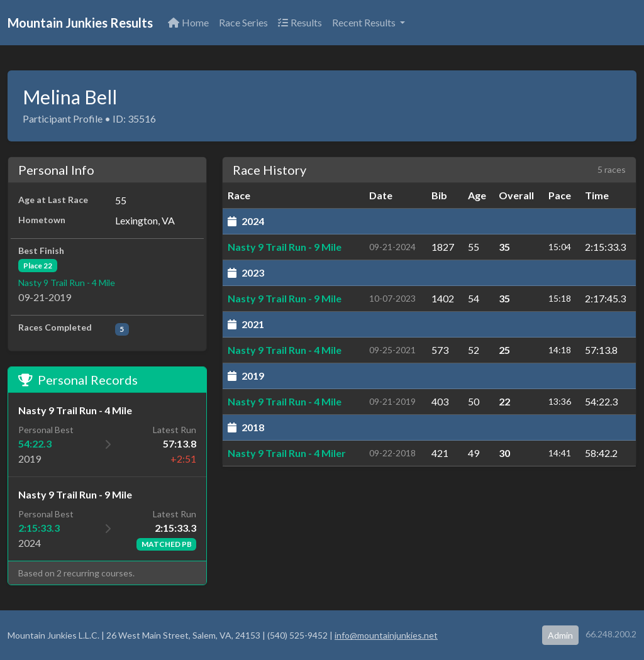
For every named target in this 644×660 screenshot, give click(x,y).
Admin (560, 635)
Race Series (243, 22)
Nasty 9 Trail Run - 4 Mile (67, 283)
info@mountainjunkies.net (386, 635)
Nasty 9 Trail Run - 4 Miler (287, 453)
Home (188, 22)
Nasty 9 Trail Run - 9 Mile (285, 247)
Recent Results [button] (365, 22)
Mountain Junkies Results (80, 23)
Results (300, 22)
